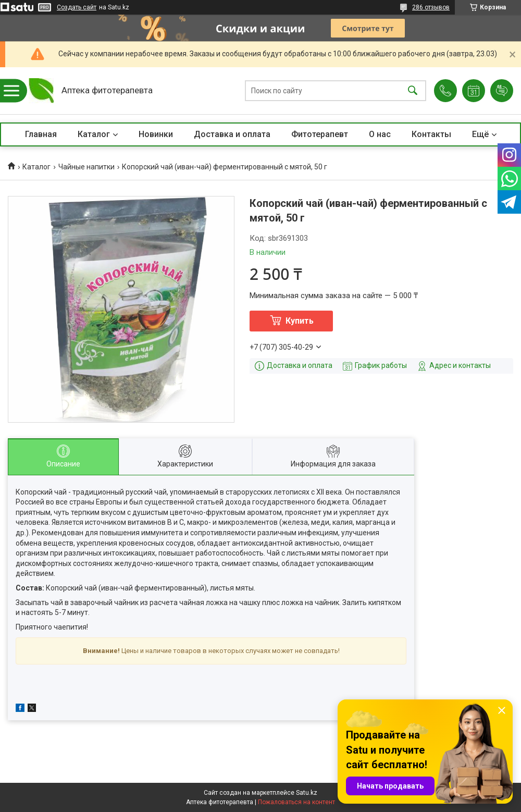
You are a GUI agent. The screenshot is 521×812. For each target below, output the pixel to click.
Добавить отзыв (502, 91)
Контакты (431, 134)
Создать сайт (77, 7)
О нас (380, 134)
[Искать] (413, 91)
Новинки (156, 134)
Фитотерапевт (320, 134)
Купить (300, 321)
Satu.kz (307, 793)
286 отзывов (431, 7)
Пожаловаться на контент (296, 802)
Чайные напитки (86, 167)
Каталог (94, 134)
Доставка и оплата (232, 134)
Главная (41, 134)
